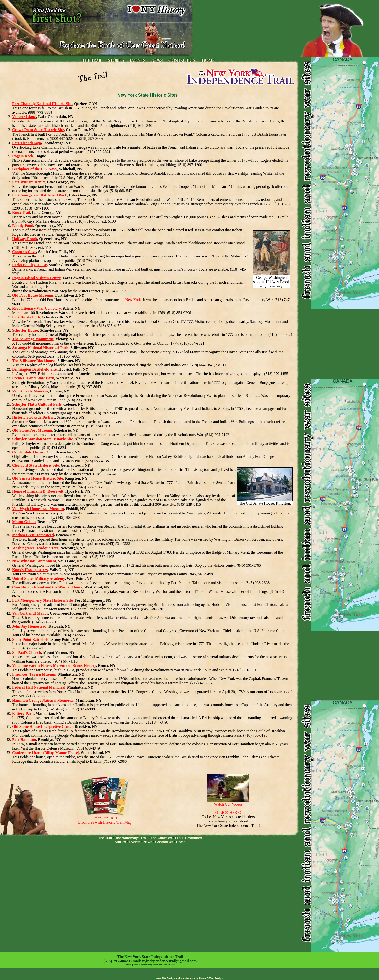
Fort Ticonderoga (27, 143)
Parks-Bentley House (29, 265)
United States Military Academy (38, 578)
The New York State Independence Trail (150, 957)
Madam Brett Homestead (33, 535)
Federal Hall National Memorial (39, 687)
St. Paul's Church (27, 652)
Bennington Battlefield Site (34, 369)
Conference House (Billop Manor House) (46, 753)
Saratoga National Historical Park (40, 348)
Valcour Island (24, 117)
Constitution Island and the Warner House (47, 587)
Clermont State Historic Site (35, 465)
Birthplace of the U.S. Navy (35, 169)
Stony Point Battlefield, (31, 639)
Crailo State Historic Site (33, 452)
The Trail (105, 838)
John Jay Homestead (29, 626)
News (148, 842)
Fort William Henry (28, 182)
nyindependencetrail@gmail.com (169, 961)
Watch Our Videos (228, 803)
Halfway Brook (25, 239)
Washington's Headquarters (35, 548)
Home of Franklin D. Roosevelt (38, 491)
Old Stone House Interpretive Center (42, 727)
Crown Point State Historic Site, (39, 130)
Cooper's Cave (24, 252)
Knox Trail (21, 213)
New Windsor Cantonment (34, 561)
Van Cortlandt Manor (30, 613)
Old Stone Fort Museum (32, 430)
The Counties (161, 838)
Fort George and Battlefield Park (40, 195)
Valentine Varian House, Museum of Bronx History (54, 666)
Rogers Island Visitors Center (36, 278)
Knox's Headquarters (30, 570)
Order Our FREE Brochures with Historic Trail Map (105, 818)
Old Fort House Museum (33, 295)
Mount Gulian (24, 522)
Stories (120, 842)
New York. (134, 300)
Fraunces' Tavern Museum (34, 674)
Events (135, 842)
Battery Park (23, 713)
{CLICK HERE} (228, 812)
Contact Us (164, 842)
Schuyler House (25, 330)
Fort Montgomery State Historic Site (42, 600)
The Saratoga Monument (33, 339)
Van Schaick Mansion (30, 391)
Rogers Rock (23, 156)
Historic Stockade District (33, 417)
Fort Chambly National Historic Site (42, 104)
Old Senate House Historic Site (38, 478)
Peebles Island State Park (33, 378)
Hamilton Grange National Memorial (43, 700)
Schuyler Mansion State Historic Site (42, 439)
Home (181, 842)
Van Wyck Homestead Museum (38, 509)
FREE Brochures (189, 838)
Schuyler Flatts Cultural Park (37, 404)
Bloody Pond (23, 226)
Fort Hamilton (24, 740)
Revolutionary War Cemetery (36, 308)
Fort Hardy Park (26, 317)
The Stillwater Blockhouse (34, 361)
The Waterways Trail (131, 838)
